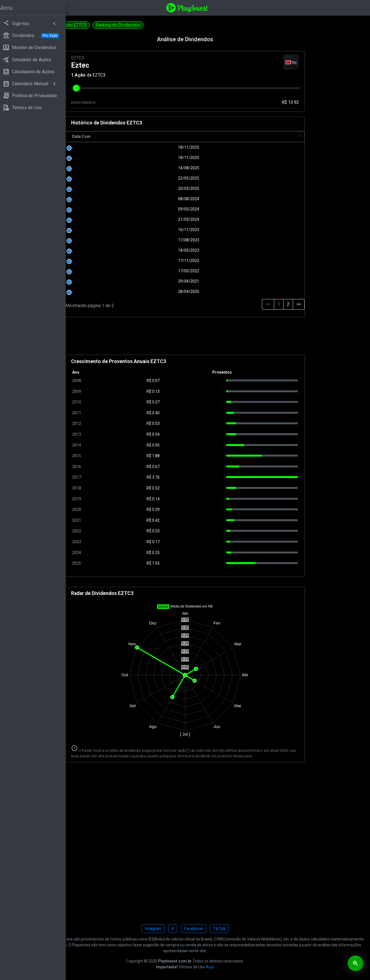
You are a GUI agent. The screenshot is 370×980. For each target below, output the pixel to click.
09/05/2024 (160, 209)
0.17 (199, 542)
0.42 (199, 520)
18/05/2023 (160, 250)
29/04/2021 (160, 281)
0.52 (199, 488)
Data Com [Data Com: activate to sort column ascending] (140, 136)
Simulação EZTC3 (139, 25)
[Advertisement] (220, 338)
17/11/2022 (160, 261)
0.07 (199, 381)
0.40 (199, 413)
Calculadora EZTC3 (95, 25)
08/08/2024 (160, 199)
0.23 (199, 531)
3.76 (199, 477)
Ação (138, 75)
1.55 (199, 563)
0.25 (199, 553)
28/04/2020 (160, 291)
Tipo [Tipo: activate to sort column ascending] (289, 136)
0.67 (199, 467)
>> (310, 304)
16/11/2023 (160, 230)
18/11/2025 (160, 147)
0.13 (199, 391)
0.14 (199, 499)
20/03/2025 (160, 188)
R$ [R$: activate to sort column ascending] (194, 136)
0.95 (199, 445)
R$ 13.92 (302, 102)
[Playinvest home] (222, 7)
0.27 (199, 402)
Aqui (245, 972)
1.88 (199, 456)
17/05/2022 (160, 271)
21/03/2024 (160, 219)
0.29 (199, 509)
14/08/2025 (160, 168)
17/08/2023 (160, 240)
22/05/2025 (160, 178)
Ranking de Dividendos (188, 25)
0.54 (199, 434)
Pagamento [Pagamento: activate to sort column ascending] (232, 136)
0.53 (199, 423)
